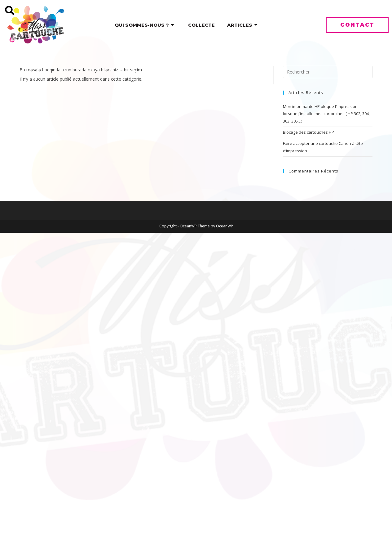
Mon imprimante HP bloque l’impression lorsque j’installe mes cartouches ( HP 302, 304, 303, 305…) (326, 114)
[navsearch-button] (5, 5)
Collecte (201, 25)
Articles (243, 25)
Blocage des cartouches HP (308, 132)
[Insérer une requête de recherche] (328, 72)
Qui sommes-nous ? (145, 25)
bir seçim (133, 70)
